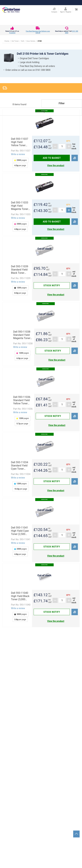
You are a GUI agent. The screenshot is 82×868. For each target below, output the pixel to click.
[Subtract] (55, 146)
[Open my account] (66, 10)
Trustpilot (12, 33)
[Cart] (76, 9)
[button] (41, 116)
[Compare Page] (54, 10)
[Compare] (75, 158)
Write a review (18, 154)
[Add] (69, 146)
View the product (56, 165)
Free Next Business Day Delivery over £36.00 (38, 32)
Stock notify (52, 285)
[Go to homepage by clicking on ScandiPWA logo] (11, 10)
